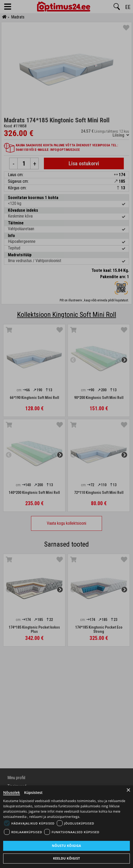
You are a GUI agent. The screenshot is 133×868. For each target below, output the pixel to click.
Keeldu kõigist (67, 858)
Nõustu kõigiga (67, 846)
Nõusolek (12, 792)
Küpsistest (33, 792)
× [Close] (128, 790)
